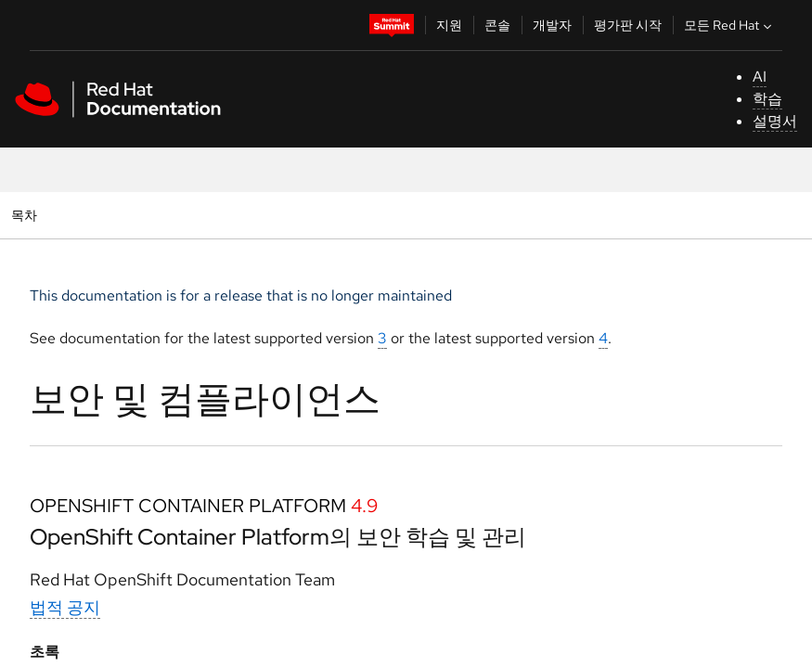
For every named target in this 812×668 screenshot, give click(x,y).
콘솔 (497, 25)
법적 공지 (65, 607)
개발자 (552, 25)
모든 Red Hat (730, 25)
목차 (26, 215)
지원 (449, 25)
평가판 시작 (628, 25)
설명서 (775, 121)
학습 (767, 99)
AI (760, 77)
